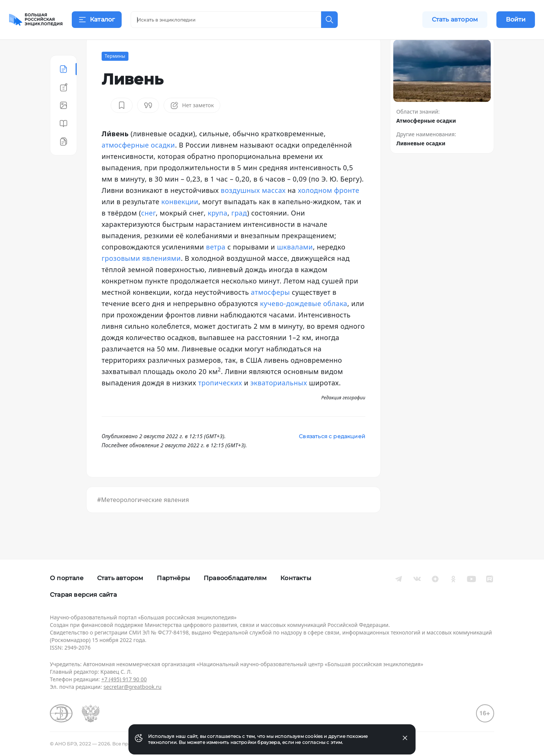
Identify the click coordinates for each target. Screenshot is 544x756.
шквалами (295, 266)
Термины (115, 75)
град (239, 232)
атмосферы (270, 311)
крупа (218, 232)
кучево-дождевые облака (304, 322)
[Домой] (36, 20)
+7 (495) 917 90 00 (124, 679)
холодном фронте (328, 209)
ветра (216, 266)
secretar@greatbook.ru (133, 687)
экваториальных (279, 402)
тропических (220, 402)
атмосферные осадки (138, 164)
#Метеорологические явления (143, 519)
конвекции (180, 220)
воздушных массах (253, 209)
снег (149, 232)
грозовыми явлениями (141, 277)
